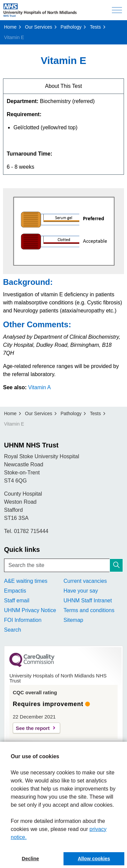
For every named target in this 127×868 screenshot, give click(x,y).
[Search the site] (63, 565)
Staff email (17, 600)
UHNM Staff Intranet (88, 600)
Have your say (81, 591)
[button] (116, 565)
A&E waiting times (26, 581)
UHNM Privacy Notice (30, 610)
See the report (33, 728)
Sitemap (73, 620)
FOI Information (23, 620)
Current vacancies (85, 581)
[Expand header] (117, 10)
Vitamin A (39, 387)
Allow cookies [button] (94, 859)
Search (13, 630)
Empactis (15, 591)
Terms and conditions (89, 610)
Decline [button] (30, 859)
